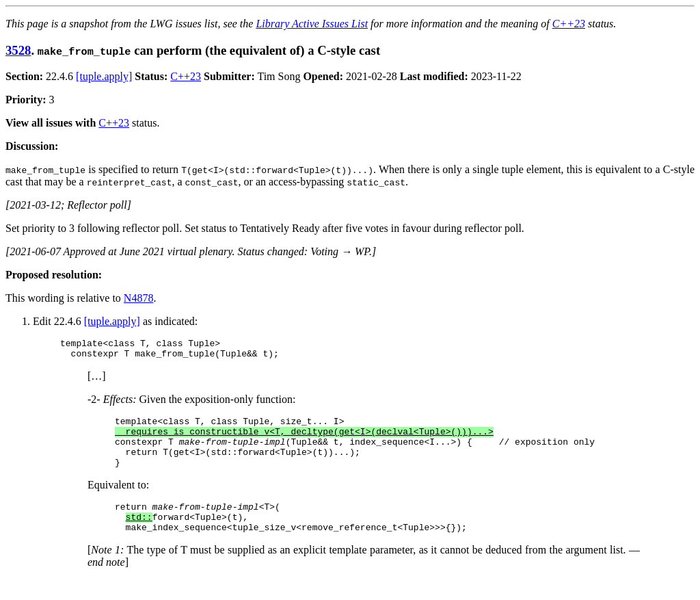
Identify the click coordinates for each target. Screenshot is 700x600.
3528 (18, 50)
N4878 (139, 298)
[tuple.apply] (104, 76)
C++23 (569, 24)
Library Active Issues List (312, 24)
